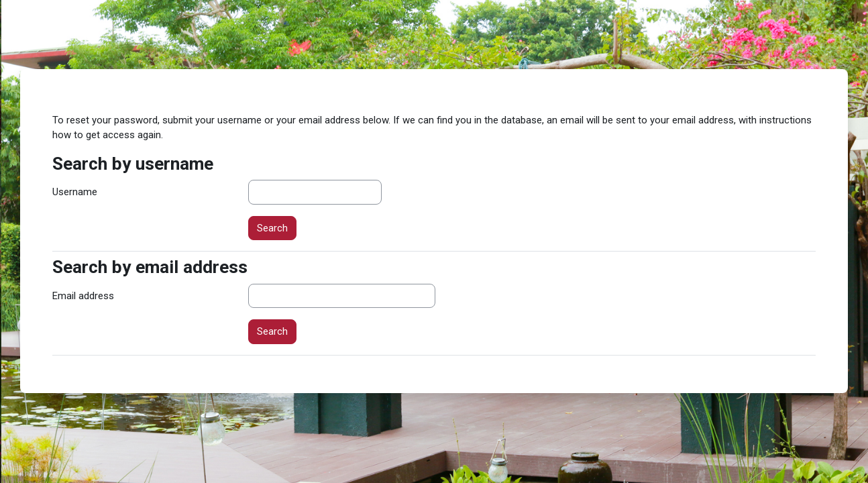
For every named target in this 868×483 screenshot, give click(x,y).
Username (75, 192)
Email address (83, 296)
